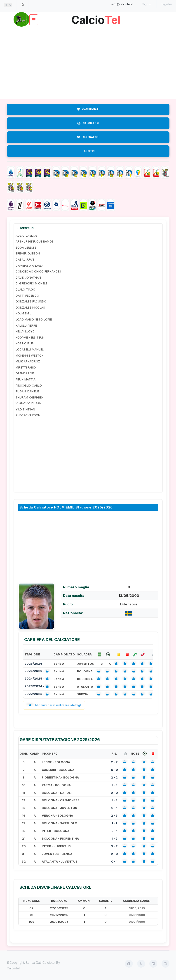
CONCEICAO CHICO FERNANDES (38, 271)
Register (166, 4)
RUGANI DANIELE (27, 391)
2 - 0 (114, 793)
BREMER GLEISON (28, 253)
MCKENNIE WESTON (30, 355)
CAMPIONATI (88, 109)
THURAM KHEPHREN (30, 397)
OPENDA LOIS (25, 373)
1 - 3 (114, 785)
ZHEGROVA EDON (28, 415)
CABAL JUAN (25, 259)
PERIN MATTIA (26, 379)
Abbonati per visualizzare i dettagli (54, 705)
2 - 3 (114, 815)
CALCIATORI (88, 123)
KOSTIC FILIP (25, 343)
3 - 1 (114, 831)
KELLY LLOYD (25, 331)
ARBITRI (89, 151)
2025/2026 (33, 664)
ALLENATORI (88, 137)
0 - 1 (114, 808)
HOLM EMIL (23, 313)
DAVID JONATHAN (28, 277)
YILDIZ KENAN (25, 409)
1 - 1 (114, 823)
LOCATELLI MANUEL (30, 349)
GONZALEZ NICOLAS (30, 307)
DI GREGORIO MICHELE (31, 283)
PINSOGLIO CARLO (29, 385)
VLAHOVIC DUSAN (28, 403)
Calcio (96, 18)
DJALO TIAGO (25, 289)
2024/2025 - (37, 679)
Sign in (147, 4)
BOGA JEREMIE (26, 247)
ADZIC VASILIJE (26, 236)
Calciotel (13, 968)
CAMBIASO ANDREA (29, 266)
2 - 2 (114, 762)
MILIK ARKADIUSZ (28, 361)
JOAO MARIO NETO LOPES (34, 319)
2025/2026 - (37, 671)
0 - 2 (114, 770)
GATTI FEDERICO (27, 295)
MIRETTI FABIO (26, 367)
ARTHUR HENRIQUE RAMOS (35, 241)
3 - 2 (114, 846)
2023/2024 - (37, 687)
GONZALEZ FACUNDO (31, 301)
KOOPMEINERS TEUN (30, 337)
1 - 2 (114, 838)
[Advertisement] (88, 63)
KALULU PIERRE (26, 325)
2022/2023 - (37, 694)
